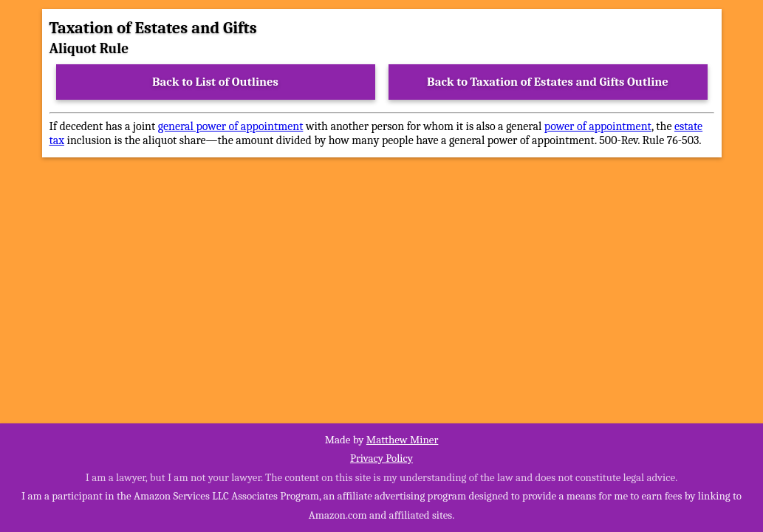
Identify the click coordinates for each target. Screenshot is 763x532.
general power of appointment (231, 126)
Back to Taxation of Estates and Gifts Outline (548, 82)
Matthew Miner (403, 440)
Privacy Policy (381, 458)
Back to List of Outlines (215, 82)
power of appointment (598, 126)
